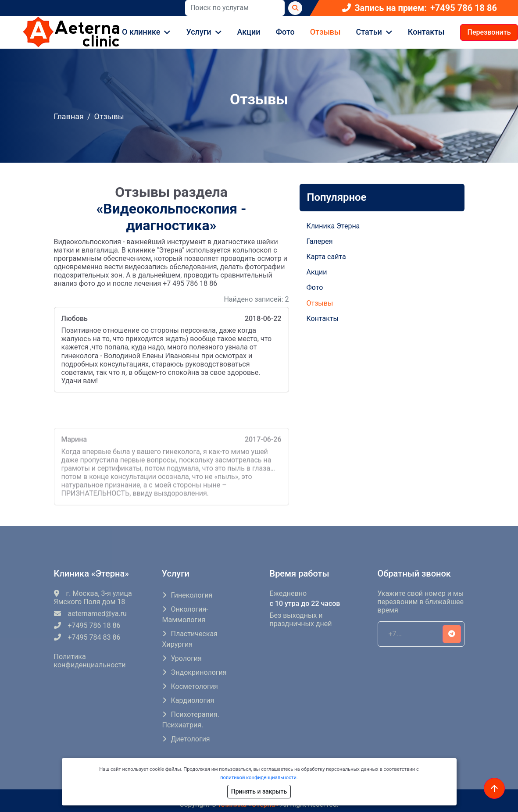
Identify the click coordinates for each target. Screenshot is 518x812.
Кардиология (193, 700)
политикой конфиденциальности (258, 778)
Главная (69, 116)
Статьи (369, 32)
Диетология (191, 739)
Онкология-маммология (185, 614)
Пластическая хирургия (190, 639)
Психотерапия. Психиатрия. (191, 720)
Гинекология (192, 595)
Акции (249, 32)
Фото (285, 32)
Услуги (198, 32)
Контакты (426, 32)
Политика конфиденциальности (90, 661)
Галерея (320, 241)
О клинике (141, 32)
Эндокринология (199, 672)
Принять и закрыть (259, 791)
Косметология (195, 686)
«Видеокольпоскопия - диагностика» (171, 217)
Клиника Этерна (333, 226)
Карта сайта (326, 257)
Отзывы (325, 32)
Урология (186, 658)
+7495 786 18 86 (464, 8)
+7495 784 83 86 (87, 637)
